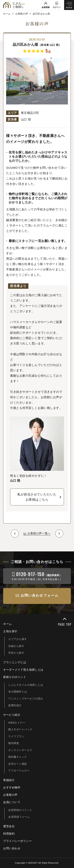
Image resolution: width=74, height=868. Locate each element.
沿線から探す (16, 646)
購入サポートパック (20, 729)
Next (59, 533)
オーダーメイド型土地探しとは (23, 670)
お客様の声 (10, 795)
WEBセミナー (17, 723)
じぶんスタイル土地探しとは (26, 685)
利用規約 (9, 834)
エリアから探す (18, 639)
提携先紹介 (15, 705)
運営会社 (9, 826)
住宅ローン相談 (18, 764)
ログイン (57, 7)
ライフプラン (16, 736)
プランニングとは (15, 662)
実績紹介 (9, 780)
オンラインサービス (20, 750)
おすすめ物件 (12, 787)
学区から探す (16, 653)
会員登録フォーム (19, 817)
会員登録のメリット (20, 810)
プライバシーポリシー (18, 841)
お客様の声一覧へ (39, 533)
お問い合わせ (12, 848)
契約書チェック (18, 757)
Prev (15, 533)
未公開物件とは (18, 692)
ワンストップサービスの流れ (26, 699)
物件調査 (14, 743)
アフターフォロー (19, 771)
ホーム (7, 624)
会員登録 (46, 7)
